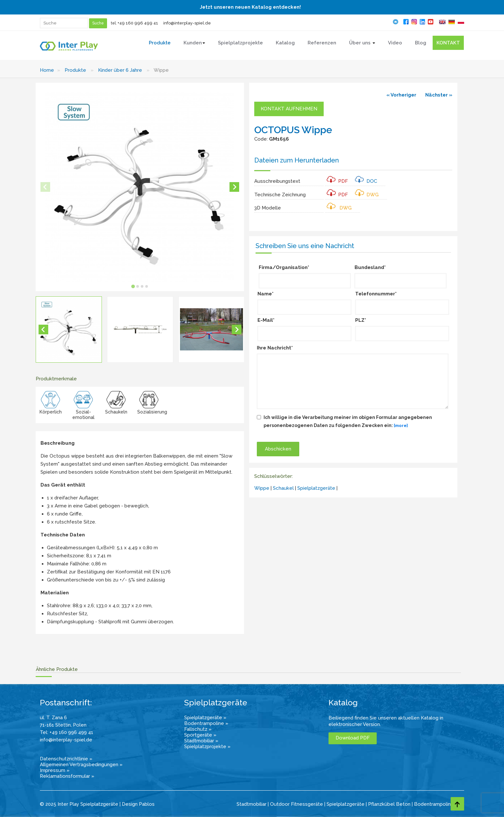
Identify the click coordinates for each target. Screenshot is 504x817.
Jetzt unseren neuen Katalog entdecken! (250, 7)
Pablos (147, 804)
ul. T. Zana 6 (53, 718)
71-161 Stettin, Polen (63, 725)
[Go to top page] (457, 804)
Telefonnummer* (376, 294)
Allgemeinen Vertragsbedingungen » (81, 765)
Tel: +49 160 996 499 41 (67, 732)
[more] (401, 426)
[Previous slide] (45, 187)
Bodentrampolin (432, 804)
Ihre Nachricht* (275, 348)
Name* (265, 294)
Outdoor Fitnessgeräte (297, 804)
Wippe (262, 488)
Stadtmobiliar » (201, 741)
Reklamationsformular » (67, 776)
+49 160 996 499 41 (138, 23)
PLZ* (361, 320)
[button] (69, 330)
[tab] (133, 287)
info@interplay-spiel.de (187, 23)
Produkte (75, 70)
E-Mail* (266, 320)
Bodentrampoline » (206, 723)
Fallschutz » (198, 729)
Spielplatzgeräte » (205, 718)
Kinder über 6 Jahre (120, 70)
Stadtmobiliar (252, 804)
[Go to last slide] (43, 330)
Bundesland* (370, 267)
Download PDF (353, 738)
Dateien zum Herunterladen (297, 160)
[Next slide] (234, 187)
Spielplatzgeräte (316, 488)
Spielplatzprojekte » (207, 747)
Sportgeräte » (200, 735)
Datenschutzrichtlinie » (66, 759)
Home (47, 70)
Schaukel (283, 488)
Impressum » (55, 770)
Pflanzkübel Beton (389, 804)
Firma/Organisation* (284, 267)
